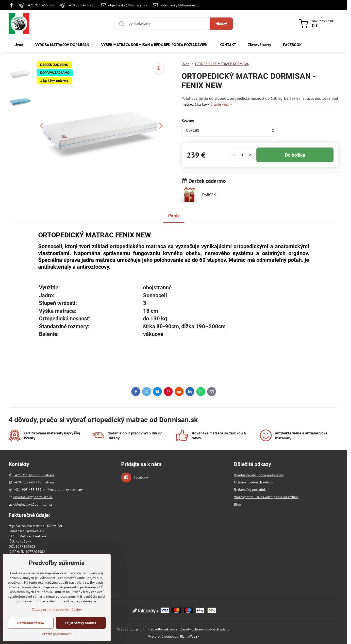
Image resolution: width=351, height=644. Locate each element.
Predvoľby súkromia (162, 629)
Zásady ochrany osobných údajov (205, 629)
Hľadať (221, 24)
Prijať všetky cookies (81, 638)
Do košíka (295, 155)
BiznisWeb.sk (190, 636)
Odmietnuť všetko (31, 638)
